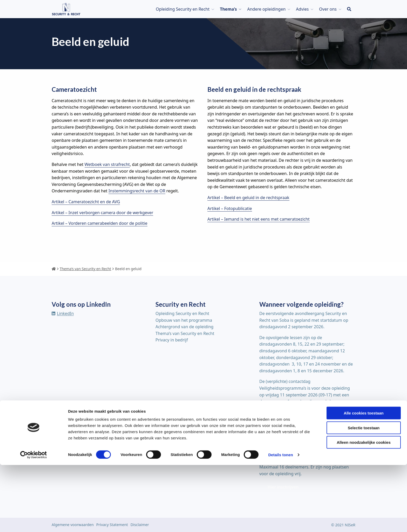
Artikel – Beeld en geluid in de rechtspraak (248, 198)
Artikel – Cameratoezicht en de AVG (86, 202)
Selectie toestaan (364, 495)
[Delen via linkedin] (63, 313)
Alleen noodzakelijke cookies (364, 509)
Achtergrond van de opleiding (184, 327)
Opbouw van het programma (184, 320)
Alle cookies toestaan (364, 480)
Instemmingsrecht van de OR (137, 191)
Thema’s (228, 9)
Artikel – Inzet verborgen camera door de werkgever (102, 213)
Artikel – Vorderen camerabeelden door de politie (100, 223)
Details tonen (280, 522)
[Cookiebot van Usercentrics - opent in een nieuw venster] (34, 522)
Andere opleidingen (266, 9)
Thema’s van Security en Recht (185, 333)
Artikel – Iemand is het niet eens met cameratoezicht (259, 219)
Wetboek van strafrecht (107, 164)
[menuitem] (184, 9)
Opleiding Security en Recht (183, 9)
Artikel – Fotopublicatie (230, 208)
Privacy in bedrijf (172, 340)
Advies (302, 9)
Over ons (328, 9)
